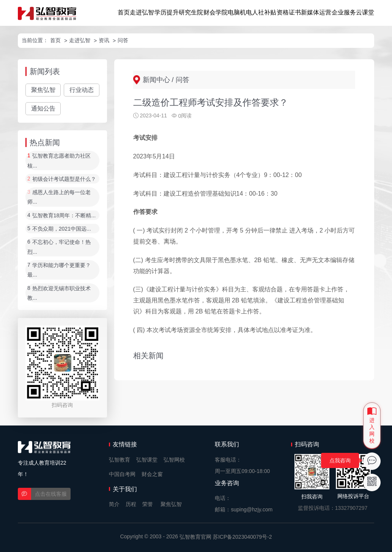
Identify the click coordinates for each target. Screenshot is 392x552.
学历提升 (167, 12)
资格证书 (289, 12)
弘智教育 (120, 460)
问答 (123, 40)
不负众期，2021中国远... (62, 229)
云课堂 (365, 12)
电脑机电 (240, 12)
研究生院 (191, 12)
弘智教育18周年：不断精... (64, 215)
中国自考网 (122, 474)
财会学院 (216, 12)
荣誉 (148, 504)
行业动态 (82, 90)
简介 (114, 504)
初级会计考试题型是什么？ (64, 179)
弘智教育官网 (195, 537)
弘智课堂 (147, 460)
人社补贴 (264, 12)
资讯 (104, 40)
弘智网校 (174, 460)
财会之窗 (152, 474)
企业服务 (344, 12)
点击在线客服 (51, 494)
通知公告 (43, 108)
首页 (124, 12)
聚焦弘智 (43, 90)
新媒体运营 (316, 12)
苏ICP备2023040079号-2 (242, 537)
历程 (131, 504)
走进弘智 (142, 12)
